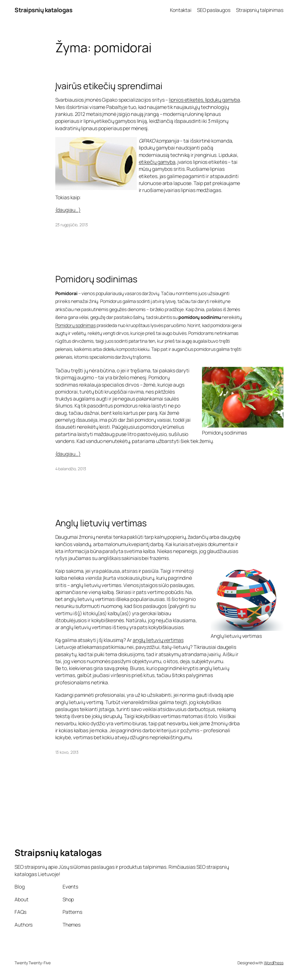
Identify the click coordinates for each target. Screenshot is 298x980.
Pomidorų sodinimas (96, 279)
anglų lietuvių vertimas (158, 640)
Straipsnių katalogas (43, 10)
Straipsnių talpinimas (260, 10)
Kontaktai (181, 10)
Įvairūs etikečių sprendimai (109, 86)
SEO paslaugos (214, 10)
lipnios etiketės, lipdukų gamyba (204, 100)
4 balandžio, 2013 (71, 469)
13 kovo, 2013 (67, 752)
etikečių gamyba (157, 162)
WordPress (274, 963)
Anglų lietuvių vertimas (101, 523)
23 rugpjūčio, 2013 (72, 225)
